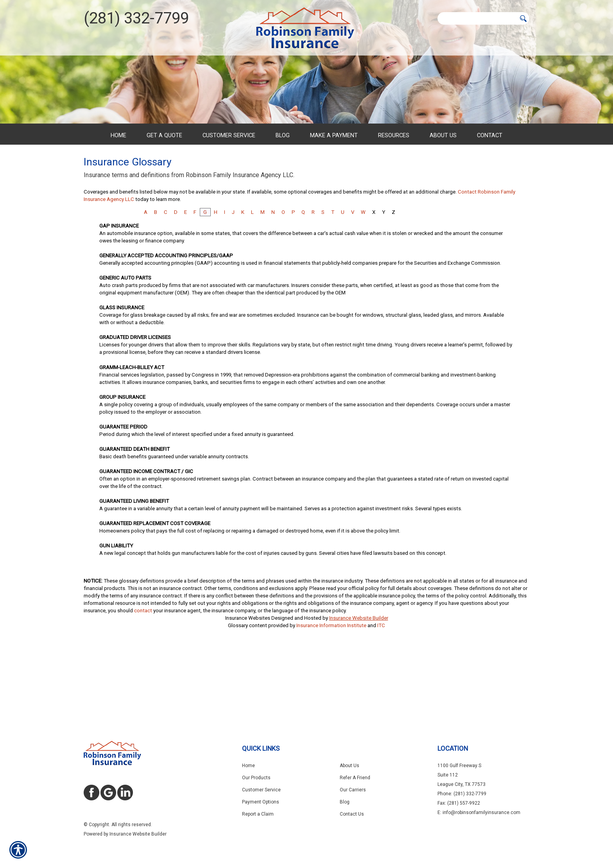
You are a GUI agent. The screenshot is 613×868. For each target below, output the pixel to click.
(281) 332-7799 (136, 18)
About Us (350, 766)
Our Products (256, 778)
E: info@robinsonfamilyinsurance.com (479, 812)
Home (248, 766)
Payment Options (261, 802)
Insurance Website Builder (359, 691)
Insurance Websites (248, 691)
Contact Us (352, 814)
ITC (381, 698)
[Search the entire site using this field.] (477, 18)
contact (143, 683)
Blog (345, 802)
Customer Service (261, 790)
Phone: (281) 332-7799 (462, 794)
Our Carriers (353, 790)
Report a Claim (258, 814)
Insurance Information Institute (331, 698)
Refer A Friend (355, 778)
